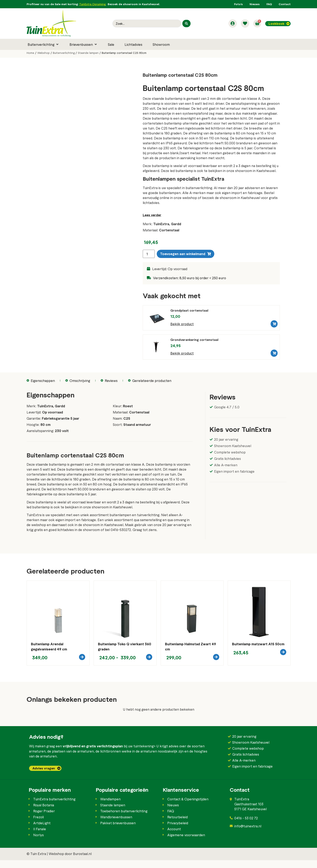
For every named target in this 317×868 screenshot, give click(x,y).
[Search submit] (186, 24)
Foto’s (238, 4)
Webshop (44, 53)
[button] (43, 44)
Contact (285, 4)
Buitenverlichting (64, 53)
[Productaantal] (149, 254)
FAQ (269, 4)
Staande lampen (88, 53)
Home (30, 53)
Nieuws (255, 4)
